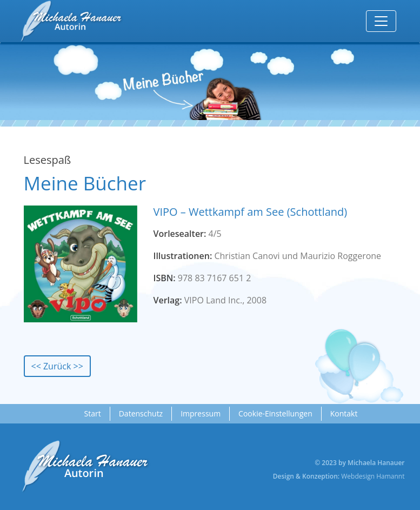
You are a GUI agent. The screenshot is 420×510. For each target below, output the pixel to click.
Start (93, 413)
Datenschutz (141, 413)
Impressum (201, 413)
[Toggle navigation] (381, 21)
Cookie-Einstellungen (275, 413)
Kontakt (344, 413)
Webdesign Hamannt (373, 476)
